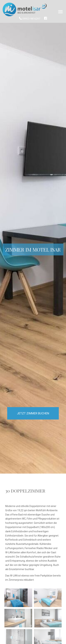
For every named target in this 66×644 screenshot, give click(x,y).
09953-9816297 (30, 19)
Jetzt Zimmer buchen (33, 413)
